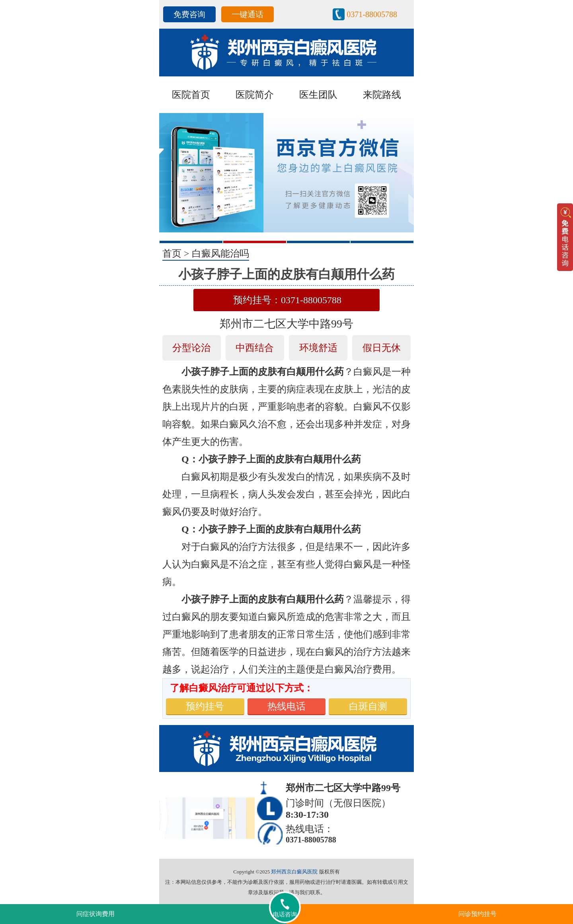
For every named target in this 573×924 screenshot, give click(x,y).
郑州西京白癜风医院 (294, 872)
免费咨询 (189, 14)
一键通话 (248, 14)
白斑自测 (368, 706)
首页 (172, 253)
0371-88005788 (372, 14)
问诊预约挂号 (477, 914)
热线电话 (286, 706)
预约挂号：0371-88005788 (287, 300)
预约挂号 (205, 706)
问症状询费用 (95, 914)
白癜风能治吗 (220, 253)
